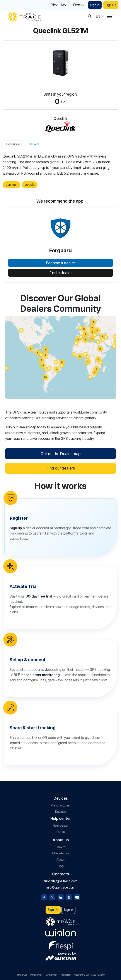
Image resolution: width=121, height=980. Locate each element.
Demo (78, 5)
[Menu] (110, 16)
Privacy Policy (36, 975)
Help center (60, 825)
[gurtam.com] (61, 933)
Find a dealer (61, 273)
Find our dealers (61, 468)
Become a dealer (60, 263)
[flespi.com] (61, 945)
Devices (60, 812)
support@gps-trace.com (60, 881)
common (12, 185)
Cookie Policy (52, 975)
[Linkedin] (61, 897)
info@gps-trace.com (60, 887)
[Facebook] (44, 897)
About (66, 5)
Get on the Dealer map (60, 454)
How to (61, 847)
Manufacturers (61, 805)
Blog (55, 5)
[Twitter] (52, 897)
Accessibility (66, 975)
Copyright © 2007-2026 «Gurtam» (90, 975)
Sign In (95, 5)
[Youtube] (77, 897)
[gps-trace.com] (24, 16)
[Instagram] (69, 897)
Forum (61, 832)
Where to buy (60, 853)
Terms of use (22, 975)
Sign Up (111, 5)
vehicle (30, 185)
